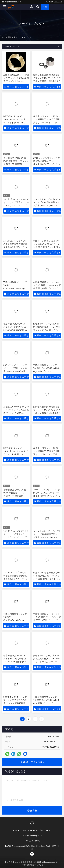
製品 (10, 37)
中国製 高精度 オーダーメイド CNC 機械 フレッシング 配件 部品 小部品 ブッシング (47, 285)
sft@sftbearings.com (12, 2)
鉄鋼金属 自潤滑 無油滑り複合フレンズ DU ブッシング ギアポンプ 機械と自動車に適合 (47, 78)
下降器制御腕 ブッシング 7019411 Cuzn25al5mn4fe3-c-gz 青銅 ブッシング (46, 368)
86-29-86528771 (54, 2)
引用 (45, 7)
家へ (4, 37)
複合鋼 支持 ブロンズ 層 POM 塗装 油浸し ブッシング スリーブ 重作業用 (16, 161)
